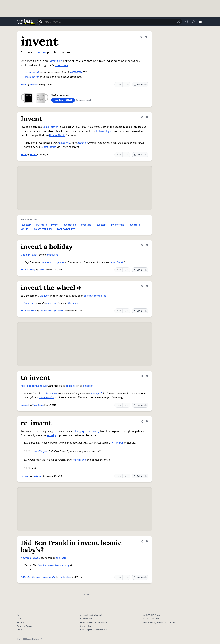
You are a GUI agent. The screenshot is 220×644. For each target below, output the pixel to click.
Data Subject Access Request (94, 630)
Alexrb (41, 270)
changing (79, 431)
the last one (79, 460)
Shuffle (85, 595)
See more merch (84, 100)
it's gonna (58, 262)
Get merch (140, 85)
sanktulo (34, 84)
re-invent (25, 476)
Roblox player (50, 127)
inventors (86, 225)
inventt (33, 155)
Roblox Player (104, 131)
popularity (61, 65)
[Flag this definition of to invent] (147, 376)
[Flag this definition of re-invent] (147, 421)
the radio (61, 558)
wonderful (65, 143)
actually (51, 435)
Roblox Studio (57, 135)
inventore (101, 225)
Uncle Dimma (38, 405)
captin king (38, 476)
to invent (25, 405)
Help (19, 619)
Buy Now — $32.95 (63, 100)
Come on (29, 303)
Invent (24, 155)
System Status (87, 626)
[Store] (187, 22)
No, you (25, 558)
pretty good (42, 451)
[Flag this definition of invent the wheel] (147, 286)
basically (89, 296)
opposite (71, 386)
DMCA (20, 630)
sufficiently (93, 431)
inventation (69, 225)
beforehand (116, 262)
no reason (52, 303)
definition (56, 61)
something (39, 52)
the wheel (74, 303)
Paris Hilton (32, 77)
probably (35, 558)
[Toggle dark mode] (193, 22)
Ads (19, 615)
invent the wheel (28, 311)
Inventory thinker (42, 229)
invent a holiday (66, 229)
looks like (47, 262)
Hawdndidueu (65, 577)
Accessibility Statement (91, 615)
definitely (82, 143)
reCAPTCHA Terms (152, 619)
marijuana (53, 255)
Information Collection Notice (94, 623)
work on (44, 296)
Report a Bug (86, 619)
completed (100, 296)
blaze (35, 255)
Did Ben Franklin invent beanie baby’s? (38, 577)
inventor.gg (118, 225)
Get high (26, 255)
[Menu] (200, 22)
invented (33, 73)
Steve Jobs (51, 393)
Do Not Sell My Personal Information (160, 623)
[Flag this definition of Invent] (147, 117)
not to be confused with (34, 386)
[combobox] (110, 22)
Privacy (20, 623)
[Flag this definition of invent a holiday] (147, 245)
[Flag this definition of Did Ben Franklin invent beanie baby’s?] (147, 541)
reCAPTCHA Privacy (152, 615)
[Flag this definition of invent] (146, 37)
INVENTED (76, 73)
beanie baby (62, 565)
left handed (117, 443)
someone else (46, 397)
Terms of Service (25, 626)
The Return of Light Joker (51, 311)
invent (24, 84)
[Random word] (178, 22)
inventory (26, 225)
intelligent (96, 393)
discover (88, 386)
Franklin (42, 565)
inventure (41, 225)
